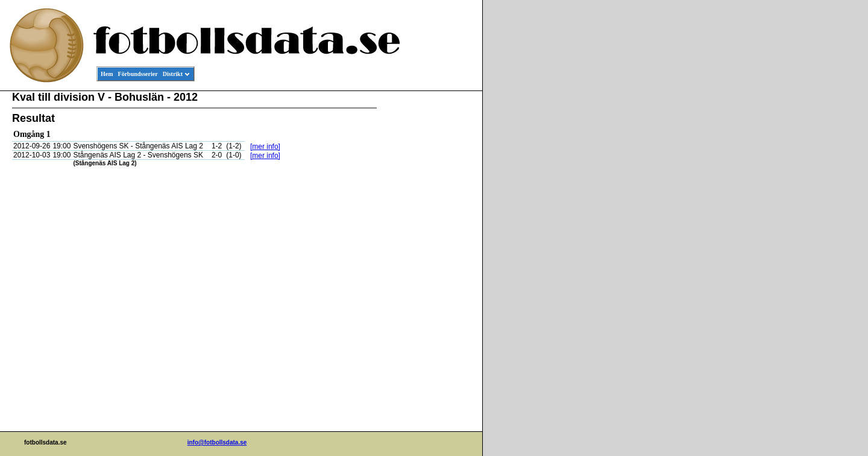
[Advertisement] (428, 275)
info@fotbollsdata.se (217, 442)
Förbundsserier (138, 74)
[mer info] (265, 147)
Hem (107, 74)
